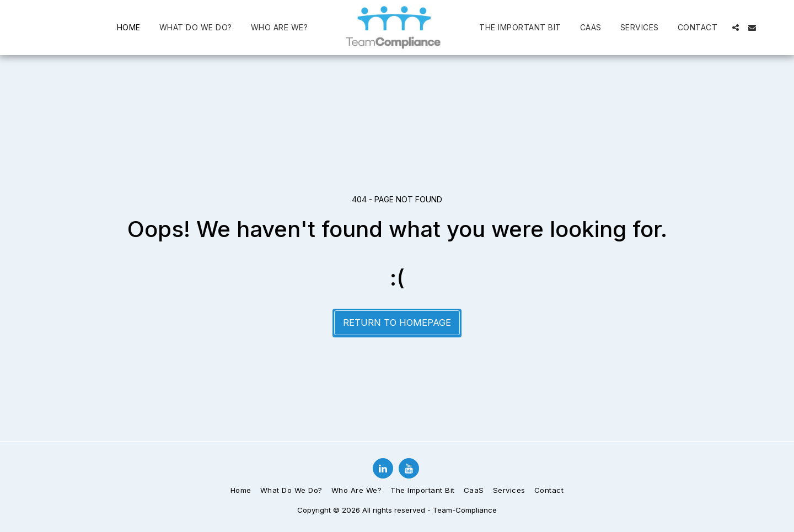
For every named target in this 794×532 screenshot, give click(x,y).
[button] (736, 28)
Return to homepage (397, 323)
